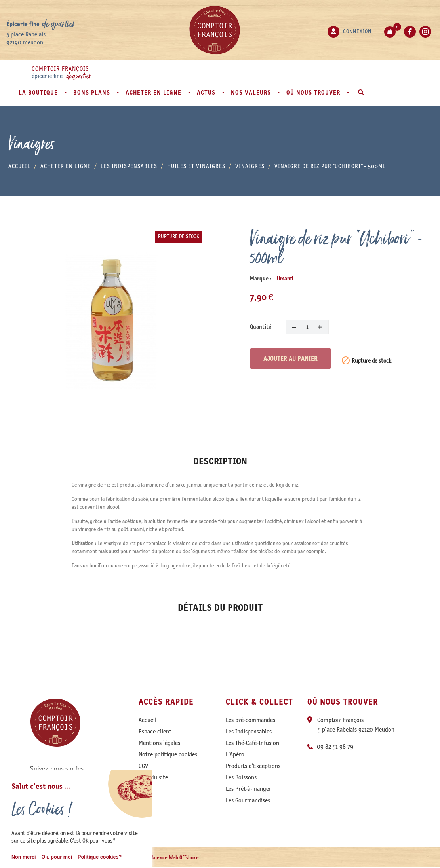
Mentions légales (159, 743)
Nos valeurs (252, 92)
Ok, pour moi (57, 857)
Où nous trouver (314, 92)
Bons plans (93, 92)
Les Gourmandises (248, 800)
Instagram (425, 32)
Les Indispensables (249, 732)
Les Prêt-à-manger (249, 789)
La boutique (39, 92)
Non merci (24, 857)
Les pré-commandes (250, 720)
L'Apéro (235, 754)
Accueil (148, 720)
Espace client (155, 732)
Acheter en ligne (154, 92)
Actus (207, 92)
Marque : (261, 279)
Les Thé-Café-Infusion (252, 743)
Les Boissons (241, 777)
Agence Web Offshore (175, 858)
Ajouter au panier (290, 358)
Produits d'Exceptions (253, 766)
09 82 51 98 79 (335, 747)
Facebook (410, 32)
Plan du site (153, 777)
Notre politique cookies (168, 754)
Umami (285, 279)
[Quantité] (307, 327)
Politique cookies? (100, 857)
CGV (143, 766)
